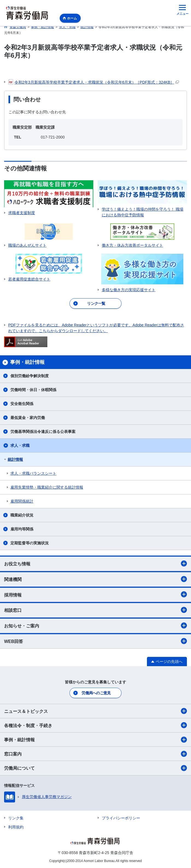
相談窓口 (95, 610)
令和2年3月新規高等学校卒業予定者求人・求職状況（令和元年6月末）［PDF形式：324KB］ (94, 82)
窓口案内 (95, 754)
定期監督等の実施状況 (30, 543)
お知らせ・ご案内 (95, 625)
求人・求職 (20, 445)
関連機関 (95, 579)
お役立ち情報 (95, 563)
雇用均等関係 (22, 529)
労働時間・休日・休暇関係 (33, 390)
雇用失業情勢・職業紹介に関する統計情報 (47, 487)
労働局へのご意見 (96, 693)
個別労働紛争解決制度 (30, 376)
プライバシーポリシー (121, 818)
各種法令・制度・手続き (95, 725)
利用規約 (16, 827)
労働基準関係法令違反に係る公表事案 (43, 432)
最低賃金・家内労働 (28, 418)
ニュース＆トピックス (95, 711)
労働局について (95, 768)
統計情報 (15, 459)
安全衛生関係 (22, 404)
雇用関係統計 (22, 501)
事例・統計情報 (95, 740)
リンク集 (16, 818)
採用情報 (95, 594)
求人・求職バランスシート (33, 473)
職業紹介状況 (22, 515)
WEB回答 (95, 641)
